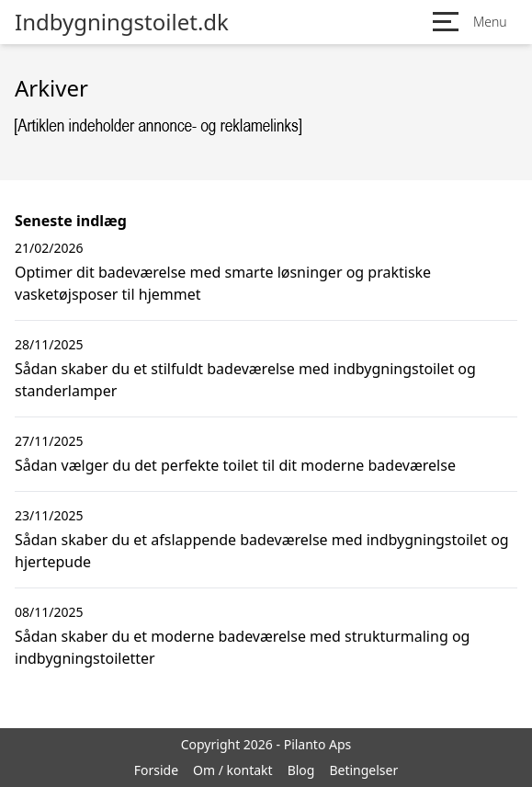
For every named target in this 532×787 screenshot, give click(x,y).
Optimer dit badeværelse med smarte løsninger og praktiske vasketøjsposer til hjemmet (223, 283)
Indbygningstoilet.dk (122, 22)
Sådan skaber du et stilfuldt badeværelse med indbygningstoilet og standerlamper (245, 380)
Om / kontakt (233, 770)
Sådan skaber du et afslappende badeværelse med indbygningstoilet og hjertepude (262, 551)
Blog (301, 770)
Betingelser (363, 770)
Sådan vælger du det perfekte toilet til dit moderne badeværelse (235, 465)
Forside (156, 770)
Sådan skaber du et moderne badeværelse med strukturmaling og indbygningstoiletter (242, 647)
